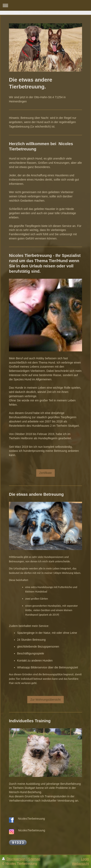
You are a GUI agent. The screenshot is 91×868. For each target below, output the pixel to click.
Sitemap (34, 859)
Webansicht (81, 864)
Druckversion (14, 859)
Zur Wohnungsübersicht (45, 700)
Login (85, 859)
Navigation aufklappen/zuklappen (45, 5)
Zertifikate (45, 473)
